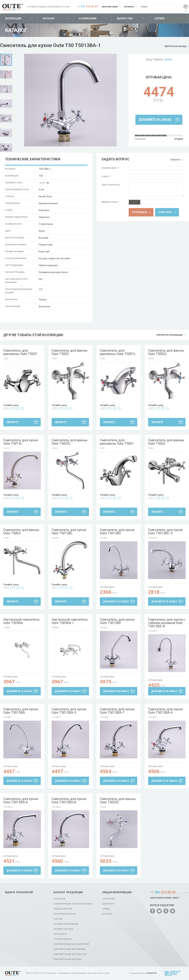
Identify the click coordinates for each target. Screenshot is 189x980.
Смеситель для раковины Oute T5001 (20, 352)
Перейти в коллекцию (170, 335)
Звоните (12, 422)
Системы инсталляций (66, 924)
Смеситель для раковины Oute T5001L (118, 352)
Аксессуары (60, 934)
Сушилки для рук (63, 939)
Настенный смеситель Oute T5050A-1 (70, 621)
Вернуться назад (175, 46)
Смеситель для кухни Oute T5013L (21, 442)
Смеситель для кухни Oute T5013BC (117, 531)
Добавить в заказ (155, 120)
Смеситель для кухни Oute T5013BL (69, 531)
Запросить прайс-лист (164, 898)
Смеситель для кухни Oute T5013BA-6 (21, 800)
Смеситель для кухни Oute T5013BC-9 (165, 531)
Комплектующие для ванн (68, 959)
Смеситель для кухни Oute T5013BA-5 (69, 711)
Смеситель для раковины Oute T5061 (117, 442)
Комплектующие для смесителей (71, 944)
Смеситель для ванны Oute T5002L (166, 352)
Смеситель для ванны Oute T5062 (166, 442)
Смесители (59, 899)
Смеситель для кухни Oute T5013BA (21, 711)
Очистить (165, 212)
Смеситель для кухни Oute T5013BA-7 (117, 711)
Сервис (160, 18)
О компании (88, 18)
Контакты (129, 7)
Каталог (49, 18)
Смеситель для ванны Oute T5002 (70, 352)
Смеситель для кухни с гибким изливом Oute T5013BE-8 (167, 623)
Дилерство (125, 18)
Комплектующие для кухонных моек (73, 904)
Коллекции (13, 18)
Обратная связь (110, 7)
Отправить (140, 212)
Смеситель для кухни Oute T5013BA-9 (165, 711)
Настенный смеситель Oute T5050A (22, 621)
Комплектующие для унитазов (70, 954)
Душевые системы (63, 929)
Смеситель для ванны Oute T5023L (70, 442)
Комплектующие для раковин (69, 949)
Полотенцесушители (65, 914)
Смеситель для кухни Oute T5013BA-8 (69, 800)
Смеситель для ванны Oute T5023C (118, 800)
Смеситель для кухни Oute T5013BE (117, 621)
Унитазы (58, 919)
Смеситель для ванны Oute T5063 (21, 531)
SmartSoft (152, 973)
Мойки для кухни (63, 909)
